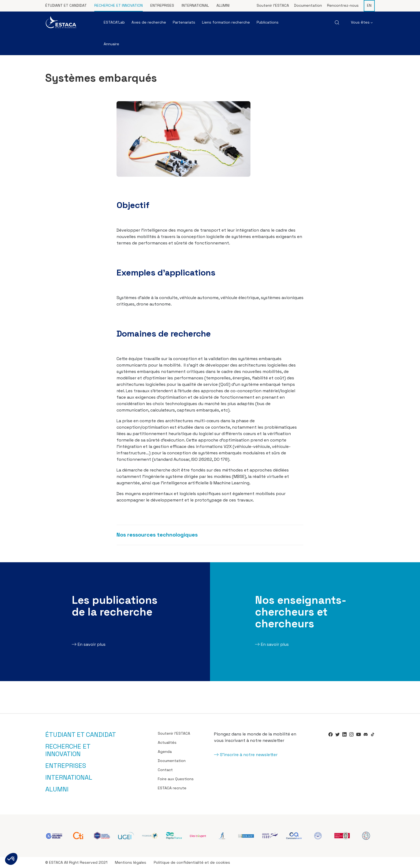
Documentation (308, 5)
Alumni (223, 5)
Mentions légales (131, 862)
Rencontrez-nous (343, 5)
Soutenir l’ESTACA (273, 5)
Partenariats (184, 22)
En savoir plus (92, 644)
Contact (165, 770)
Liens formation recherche (226, 22)
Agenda (165, 752)
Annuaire (111, 44)
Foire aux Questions (176, 779)
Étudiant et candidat (66, 5)
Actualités (167, 742)
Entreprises (162, 5)
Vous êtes (362, 22)
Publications (268, 22)
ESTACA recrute (172, 788)
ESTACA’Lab (114, 22)
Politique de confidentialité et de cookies (192, 862)
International (195, 5)
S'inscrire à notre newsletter (249, 755)
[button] (11, 859)
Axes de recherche (149, 22)
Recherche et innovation (119, 5)
